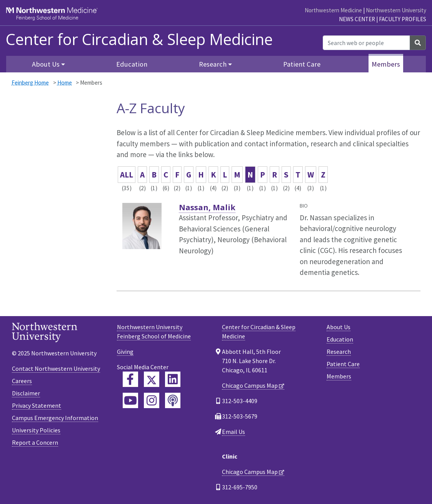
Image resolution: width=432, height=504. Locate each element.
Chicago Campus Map (250, 385)
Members (386, 64)
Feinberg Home (30, 83)
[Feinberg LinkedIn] (173, 379)
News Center (357, 19)
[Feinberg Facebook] (130, 379)
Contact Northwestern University (56, 368)
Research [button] (213, 64)
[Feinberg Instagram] (152, 400)
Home (65, 83)
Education (132, 64)
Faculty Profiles (403, 19)
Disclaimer (26, 393)
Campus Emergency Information (55, 418)
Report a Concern (35, 442)
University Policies (36, 430)
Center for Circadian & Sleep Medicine (139, 39)
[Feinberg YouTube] (130, 400)
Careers (22, 381)
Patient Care (302, 64)
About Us (339, 327)
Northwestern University (396, 10)
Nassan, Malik (207, 207)
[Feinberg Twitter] (152, 379)
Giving (125, 352)
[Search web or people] (366, 43)
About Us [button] (46, 64)
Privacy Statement (37, 405)
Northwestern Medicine (333, 10)
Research (339, 352)
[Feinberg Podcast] (173, 400)
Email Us (234, 432)
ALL (127, 175)
